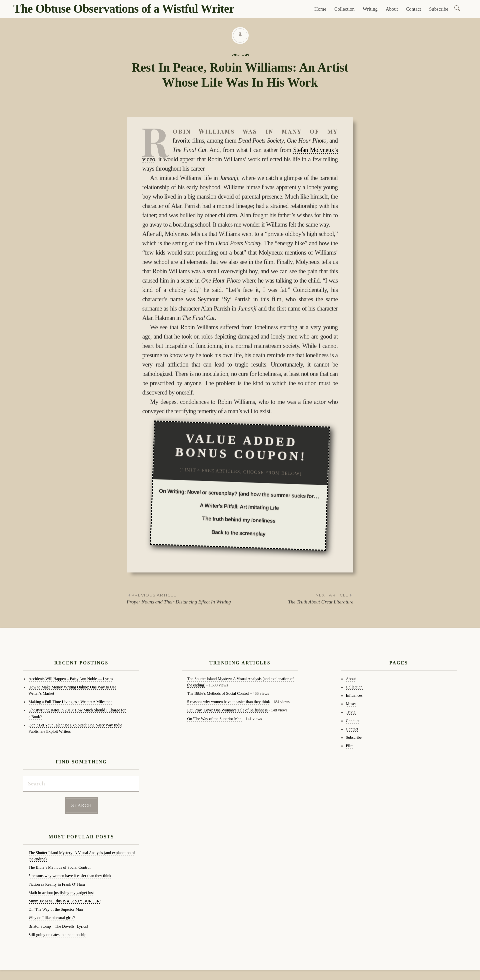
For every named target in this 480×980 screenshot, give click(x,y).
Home (320, 9)
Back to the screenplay (238, 533)
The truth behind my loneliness (239, 520)
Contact (414, 9)
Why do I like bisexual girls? (52, 918)
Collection (344, 9)
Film (350, 746)
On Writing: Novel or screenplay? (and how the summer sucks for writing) (246, 494)
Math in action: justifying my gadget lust (61, 893)
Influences (354, 695)
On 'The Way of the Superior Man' (56, 909)
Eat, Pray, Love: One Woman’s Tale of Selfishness (227, 710)
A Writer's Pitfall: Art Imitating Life (239, 507)
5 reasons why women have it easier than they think (70, 876)
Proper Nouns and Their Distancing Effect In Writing (183, 598)
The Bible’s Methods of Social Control (60, 867)
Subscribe (439, 9)
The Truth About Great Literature (297, 598)
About (392, 9)
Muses (351, 704)
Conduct (353, 721)
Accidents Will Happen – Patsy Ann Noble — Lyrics (71, 679)
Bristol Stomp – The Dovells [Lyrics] (58, 926)
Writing (370, 9)
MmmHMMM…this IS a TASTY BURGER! (65, 901)
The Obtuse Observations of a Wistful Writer (124, 9)
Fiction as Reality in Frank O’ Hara (57, 884)
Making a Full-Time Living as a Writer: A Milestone (71, 702)
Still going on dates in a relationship (57, 935)
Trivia (351, 712)
